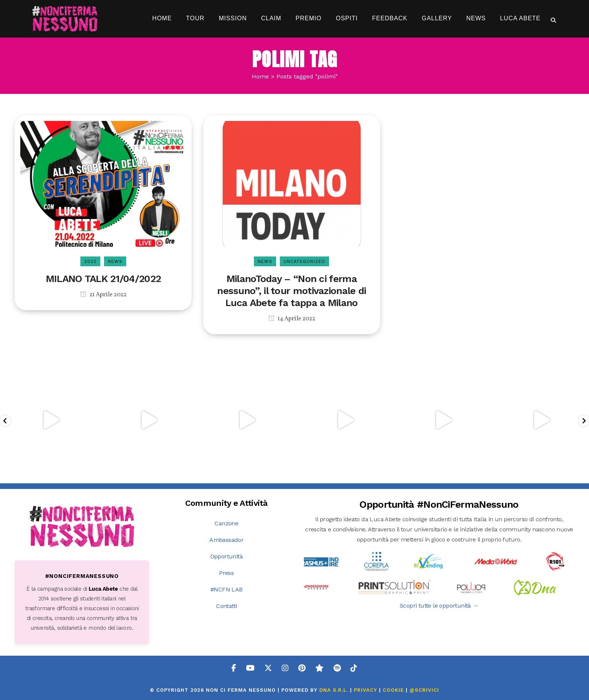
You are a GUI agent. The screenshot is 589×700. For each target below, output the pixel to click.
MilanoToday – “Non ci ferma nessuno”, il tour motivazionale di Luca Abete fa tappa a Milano (291, 291)
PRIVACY (365, 690)
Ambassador (226, 540)
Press (226, 573)
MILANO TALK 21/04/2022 (103, 279)
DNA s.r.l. (335, 690)
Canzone (226, 523)
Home (260, 76)
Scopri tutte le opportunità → (439, 606)
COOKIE (393, 690)
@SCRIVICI (424, 690)
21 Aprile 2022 (103, 295)
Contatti (226, 606)
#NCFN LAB (227, 589)
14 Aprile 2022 (292, 319)
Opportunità (227, 556)
